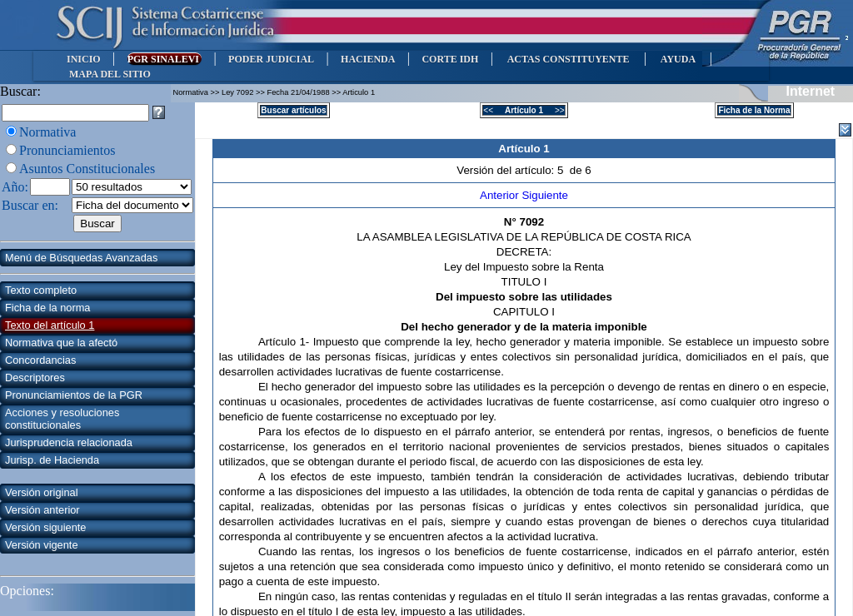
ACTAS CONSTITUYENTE (568, 59)
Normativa (47, 132)
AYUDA (678, 59)
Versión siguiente (45, 527)
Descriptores (35, 378)
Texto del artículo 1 (50, 325)
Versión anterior (42, 510)
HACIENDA (368, 59)
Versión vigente (42, 545)
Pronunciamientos (67, 150)
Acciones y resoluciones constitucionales (62, 419)
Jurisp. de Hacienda (52, 460)
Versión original (42, 492)
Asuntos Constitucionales (87, 169)
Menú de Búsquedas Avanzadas (81, 258)
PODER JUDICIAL (271, 59)
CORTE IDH (450, 59)
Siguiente (545, 195)
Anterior (501, 195)
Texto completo (41, 290)
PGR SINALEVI (165, 59)
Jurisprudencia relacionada (69, 442)
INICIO (84, 59)
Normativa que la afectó (61, 343)
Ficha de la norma (47, 308)
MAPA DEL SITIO (110, 74)
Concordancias (40, 360)
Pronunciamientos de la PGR (74, 395)
